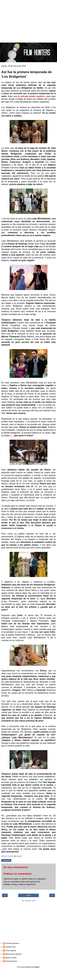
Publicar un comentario (17, 874)
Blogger (37, 967)
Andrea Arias (11, 947)
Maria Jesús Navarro (14, 954)
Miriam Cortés (11, 958)
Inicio (28, 895)
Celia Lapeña (11, 950)
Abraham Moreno (12, 943)
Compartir (6, 860)
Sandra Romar (11, 961)
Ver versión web (28, 901)
